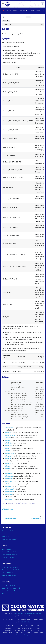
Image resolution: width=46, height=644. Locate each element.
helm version (9, 499)
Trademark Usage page (24, 635)
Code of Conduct (9, 539)
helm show (8, 479)
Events (5, 537)
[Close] (43, 11)
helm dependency (10, 435)
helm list (8, 451)
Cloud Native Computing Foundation (27, 614)
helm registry (9, 466)
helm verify (8, 494)
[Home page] (4, 17)
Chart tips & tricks (10, 552)
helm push (8, 463)
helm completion (10, 428)
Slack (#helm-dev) (10, 567)
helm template (9, 484)
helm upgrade (9, 492)
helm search (9, 476)
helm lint (8, 448)
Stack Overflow (8, 591)
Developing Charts (9, 555)
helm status (9, 481)
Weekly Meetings (9, 575)
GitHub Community (10, 585)
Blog (4, 534)
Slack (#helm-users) (11, 588)
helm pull (8, 459)
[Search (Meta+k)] (42, 4)
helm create (9, 433)
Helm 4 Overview (28, 11)
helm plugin (9, 456)
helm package (9, 453)
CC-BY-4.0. (26, 622)
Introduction (7, 549)
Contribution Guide (11, 570)
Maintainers (8, 573)
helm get (8, 440)
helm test (8, 487)
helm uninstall (9, 489)
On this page (7, 24)
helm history (9, 443)
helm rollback (9, 474)
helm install (9, 446)
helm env (8, 438)
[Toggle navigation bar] (3, 4)
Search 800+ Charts (11, 557)
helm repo (8, 469)
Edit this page (8, 509)
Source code (8, 531)
